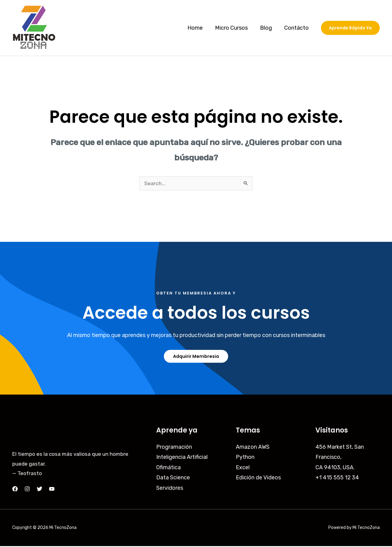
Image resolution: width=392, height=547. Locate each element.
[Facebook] (15, 490)
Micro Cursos (234, 28)
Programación (174, 448)
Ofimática (168, 468)
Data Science (173, 478)
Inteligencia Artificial (182, 458)
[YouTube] (52, 490)
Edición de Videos (258, 478)
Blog (268, 28)
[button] (350, 28)
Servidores (170, 489)
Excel (243, 468)
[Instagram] (27, 490)
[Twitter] (40, 490)
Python (245, 458)
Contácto (297, 28)
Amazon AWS (253, 448)
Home (199, 28)
